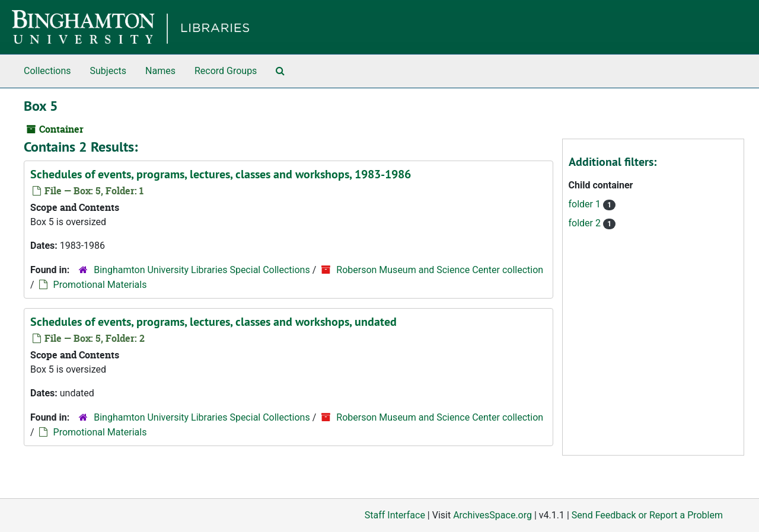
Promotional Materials (100, 285)
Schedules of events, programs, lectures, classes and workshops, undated (213, 322)
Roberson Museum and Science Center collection (440, 270)
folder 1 (586, 204)
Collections (47, 71)
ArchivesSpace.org (492, 515)
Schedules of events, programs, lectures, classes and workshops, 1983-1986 (221, 174)
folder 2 (586, 223)
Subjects (108, 71)
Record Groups (226, 71)
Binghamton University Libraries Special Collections (202, 270)
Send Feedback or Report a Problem (647, 515)
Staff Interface (395, 515)
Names (160, 71)
